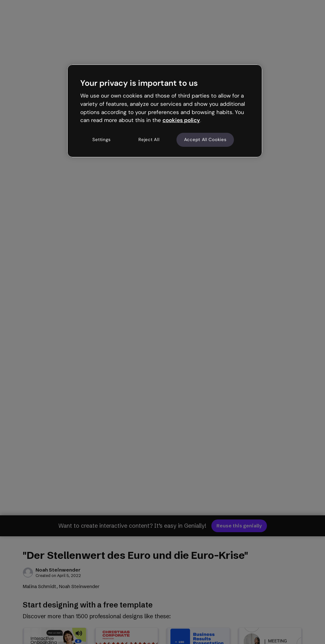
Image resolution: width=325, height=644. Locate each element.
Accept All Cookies (205, 139)
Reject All (149, 139)
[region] (165, 111)
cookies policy (181, 120)
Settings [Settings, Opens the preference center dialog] (102, 139)
